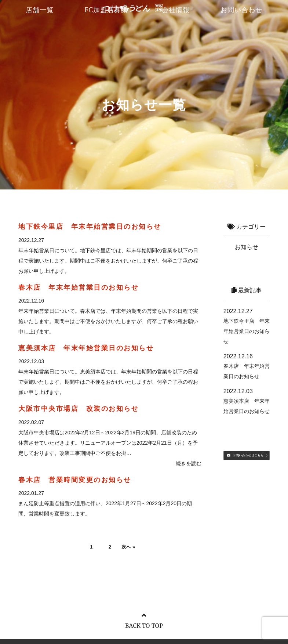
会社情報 (176, 10)
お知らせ (247, 247)
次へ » (130, 548)
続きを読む (189, 463)
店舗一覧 (40, 10)
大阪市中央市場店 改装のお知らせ (79, 409)
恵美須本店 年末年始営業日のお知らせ (86, 348)
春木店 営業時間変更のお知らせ (75, 480)
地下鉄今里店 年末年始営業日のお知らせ (90, 227)
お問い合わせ (241, 10)
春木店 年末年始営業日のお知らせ (79, 287)
